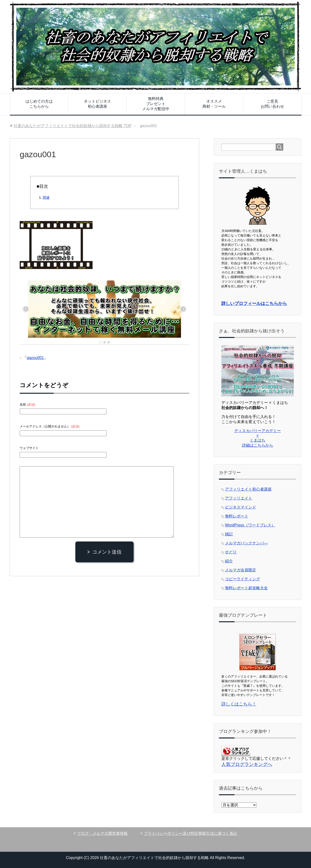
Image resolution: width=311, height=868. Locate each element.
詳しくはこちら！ (239, 704)
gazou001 (35, 358)
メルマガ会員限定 (241, 570)
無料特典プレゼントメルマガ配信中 (156, 104)
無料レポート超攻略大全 (246, 588)
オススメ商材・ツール (214, 104)
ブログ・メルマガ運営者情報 (102, 833)
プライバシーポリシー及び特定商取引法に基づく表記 (190, 833)
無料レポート (237, 516)
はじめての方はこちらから (39, 104)
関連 (46, 197)
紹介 (229, 561)
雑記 (229, 534)
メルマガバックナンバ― (246, 543)
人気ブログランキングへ (247, 764)
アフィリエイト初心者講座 (248, 489)
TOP (73, 126)
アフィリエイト (239, 498)
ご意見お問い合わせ (272, 104)
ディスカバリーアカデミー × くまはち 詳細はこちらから (258, 438)
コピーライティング (242, 579)
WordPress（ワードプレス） (250, 525)
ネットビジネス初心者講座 (97, 104)
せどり (231, 552)
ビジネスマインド (241, 507)
